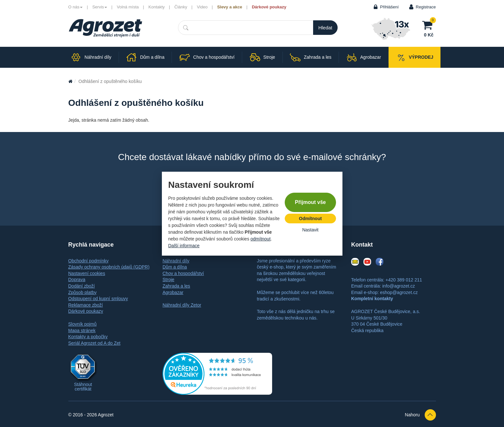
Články (181, 7)
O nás (76, 7)
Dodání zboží (82, 286)
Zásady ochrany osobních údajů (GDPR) (109, 267)
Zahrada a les (176, 286)
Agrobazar (173, 292)
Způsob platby (83, 292)
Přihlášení (390, 7)
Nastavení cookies (87, 273)
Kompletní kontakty (372, 299)
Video (202, 7)
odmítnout (261, 239)
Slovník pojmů (83, 324)
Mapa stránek (82, 330)
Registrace (426, 7)
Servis (100, 7)
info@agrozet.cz (398, 286)
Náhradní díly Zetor (182, 305)
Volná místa (128, 7)
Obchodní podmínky (89, 261)
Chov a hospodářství (183, 273)
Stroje (168, 280)
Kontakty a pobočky (88, 337)
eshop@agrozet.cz (399, 292)
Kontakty (157, 7)
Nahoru (420, 415)
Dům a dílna (175, 267)
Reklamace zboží (86, 305)
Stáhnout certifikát (83, 387)
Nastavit (310, 230)
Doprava (77, 280)
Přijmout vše (310, 202)
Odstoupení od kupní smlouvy (98, 299)
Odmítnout (310, 219)
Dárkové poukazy (269, 7)
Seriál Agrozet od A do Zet (94, 343)
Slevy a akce (230, 7)
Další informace (184, 246)
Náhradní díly (176, 261)
